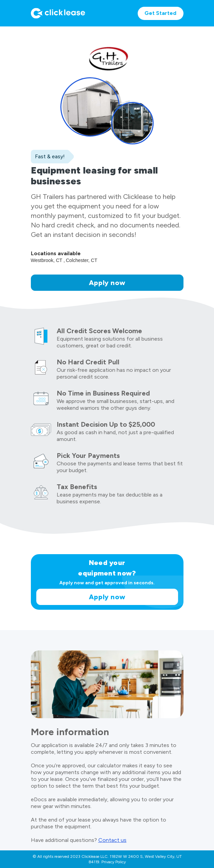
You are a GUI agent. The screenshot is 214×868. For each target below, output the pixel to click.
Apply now (107, 283)
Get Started (160, 13)
